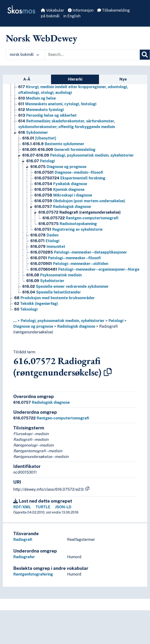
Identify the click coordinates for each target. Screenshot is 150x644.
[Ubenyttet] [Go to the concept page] (39, 138)
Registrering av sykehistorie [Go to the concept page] (68, 229)
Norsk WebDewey (41, 38)
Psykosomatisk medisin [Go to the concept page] (54, 275)
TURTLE (43, 507)
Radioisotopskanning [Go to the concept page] (68, 224)
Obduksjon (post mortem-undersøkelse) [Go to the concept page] (80, 201)
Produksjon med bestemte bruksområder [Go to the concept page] (54, 298)
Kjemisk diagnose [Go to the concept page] (59, 190)
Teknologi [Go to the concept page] (26, 309)
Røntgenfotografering (33, 574)
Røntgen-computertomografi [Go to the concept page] (80, 218)
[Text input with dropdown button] (92, 55)
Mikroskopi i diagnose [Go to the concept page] (63, 195)
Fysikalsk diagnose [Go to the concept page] (61, 184)
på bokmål (50, 16)
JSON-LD (63, 507)
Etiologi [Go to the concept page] (45, 241)
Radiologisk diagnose (76, 326)
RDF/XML (22, 507)
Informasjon (81, 10)
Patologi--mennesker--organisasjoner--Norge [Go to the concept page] (85, 269)
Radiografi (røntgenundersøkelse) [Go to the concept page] (80, 212)
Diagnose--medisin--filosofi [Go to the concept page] (69, 172)
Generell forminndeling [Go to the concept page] (59, 150)
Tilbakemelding (114, 10)
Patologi (116, 321)
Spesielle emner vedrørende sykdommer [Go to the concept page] (66, 286)
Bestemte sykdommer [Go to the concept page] (53, 144)
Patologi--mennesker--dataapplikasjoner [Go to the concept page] (79, 252)
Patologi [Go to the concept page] (41, 161)
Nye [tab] (123, 79)
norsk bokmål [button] (24, 55)
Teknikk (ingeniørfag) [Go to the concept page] (36, 304)
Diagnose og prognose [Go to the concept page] (58, 167)
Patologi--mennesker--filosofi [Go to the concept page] (66, 258)
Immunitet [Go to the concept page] (48, 247)
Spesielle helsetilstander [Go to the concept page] (52, 292)
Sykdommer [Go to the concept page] (33, 132)
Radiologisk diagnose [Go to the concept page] (63, 207)
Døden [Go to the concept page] (44, 235)
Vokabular (52, 10)
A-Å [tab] (27, 79)
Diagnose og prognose (33, 326)
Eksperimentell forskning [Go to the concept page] (70, 178)
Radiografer (24, 557)
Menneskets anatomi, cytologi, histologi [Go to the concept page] (57, 104)
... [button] (15, 321)
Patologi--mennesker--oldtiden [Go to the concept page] (69, 264)
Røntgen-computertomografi (51, 418)
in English (72, 16)
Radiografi (23, 540)
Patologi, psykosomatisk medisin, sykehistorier (63, 321)
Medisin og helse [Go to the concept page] (37, 98)
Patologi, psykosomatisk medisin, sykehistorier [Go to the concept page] (78, 155)
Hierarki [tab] (75, 79)
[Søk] (145, 55)
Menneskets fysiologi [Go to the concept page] (41, 110)
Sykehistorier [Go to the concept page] (45, 281)
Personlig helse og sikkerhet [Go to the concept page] (47, 115)
